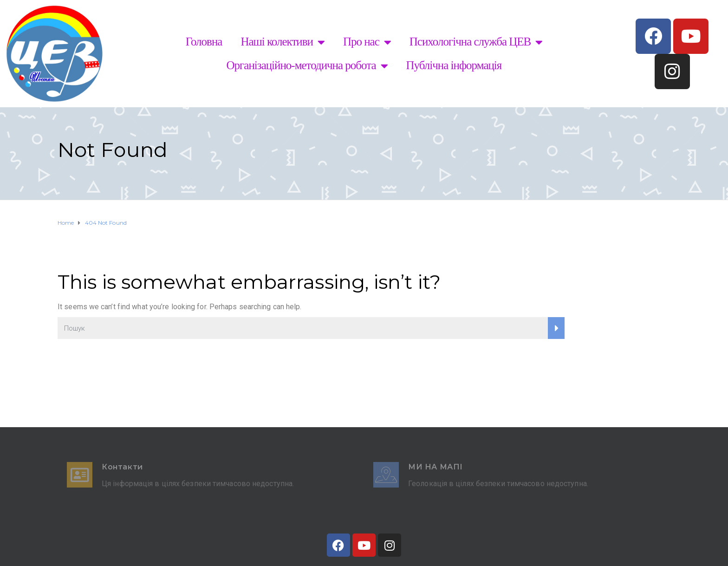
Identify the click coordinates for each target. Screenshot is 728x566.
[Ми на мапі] (386, 475)
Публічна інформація (454, 65)
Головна (204, 42)
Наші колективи (283, 42)
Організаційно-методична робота (307, 66)
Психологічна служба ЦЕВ (476, 42)
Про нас (367, 42)
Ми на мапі (435, 467)
